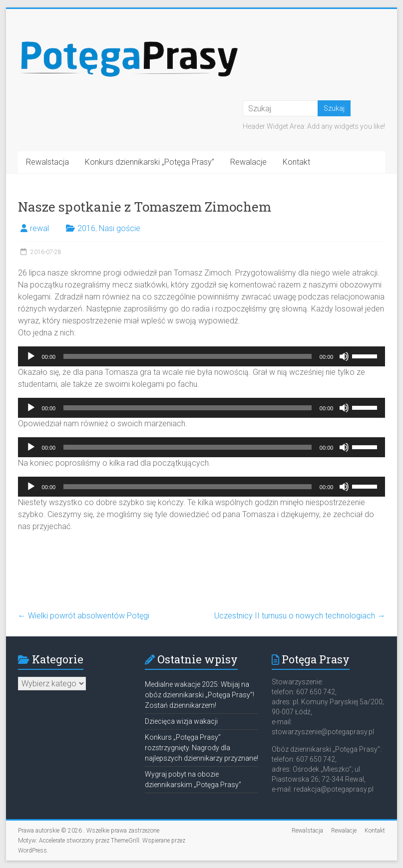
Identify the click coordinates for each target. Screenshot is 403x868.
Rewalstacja (47, 162)
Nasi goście (120, 228)
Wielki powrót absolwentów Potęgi (84, 616)
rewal (39, 228)
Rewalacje (248, 162)
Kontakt (296, 162)
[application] (202, 356)
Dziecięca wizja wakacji (181, 721)
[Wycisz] (344, 356)
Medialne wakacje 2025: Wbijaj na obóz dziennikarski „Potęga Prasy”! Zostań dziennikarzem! (200, 695)
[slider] (188, 356)
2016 (86, 228)
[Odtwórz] (31, 356)
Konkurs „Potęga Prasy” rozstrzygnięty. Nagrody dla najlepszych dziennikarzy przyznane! (201, 748)
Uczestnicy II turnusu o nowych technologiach (300, 616)
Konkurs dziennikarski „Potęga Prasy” (150, 162)
